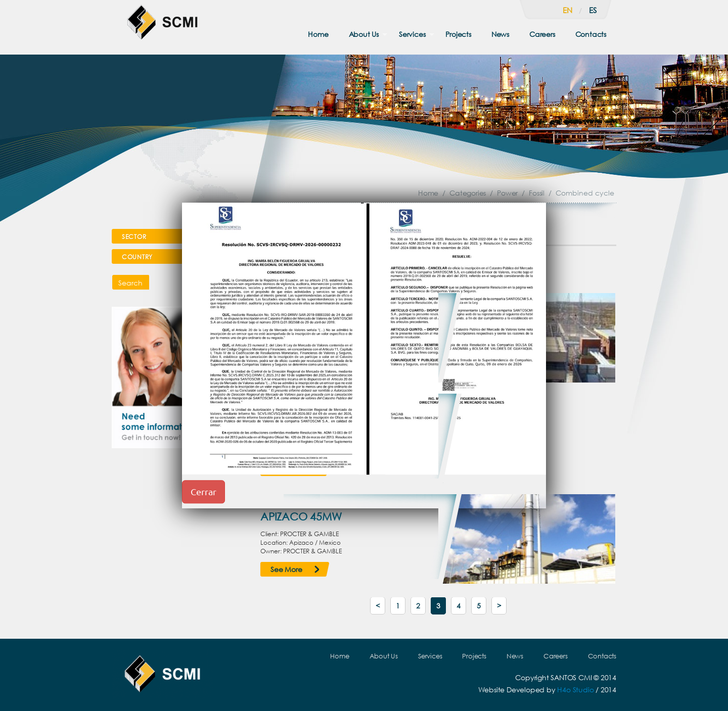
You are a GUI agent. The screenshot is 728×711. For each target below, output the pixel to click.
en (567, 10)
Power (507, 193)
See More (286, 569)
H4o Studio (575, 690)
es (593, 10)
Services (412, 34)
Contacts (591, 34)
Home (318, 34)
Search (130, 283)
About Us (364, 34)
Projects (458, 34)
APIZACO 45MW (301, 516)
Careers (542, 34)
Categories (468, 193)
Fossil (537, 193)
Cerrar (203, 491)
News (500, 34)
